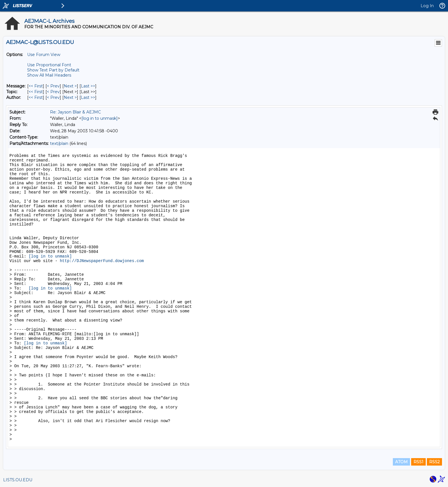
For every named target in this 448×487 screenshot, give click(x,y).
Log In (427, 6)
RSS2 (434, 462)
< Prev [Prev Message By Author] (53, 97)
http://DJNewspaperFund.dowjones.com (102, 261)
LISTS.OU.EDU (18, 480)
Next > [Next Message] (70, 86)
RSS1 (418, 462)
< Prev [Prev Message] (53, 86)
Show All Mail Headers (49, 75)
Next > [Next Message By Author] (70, 97)
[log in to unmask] (100, 118)
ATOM (401, 462)
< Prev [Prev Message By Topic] (53, 92)
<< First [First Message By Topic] (36, 92)
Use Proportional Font (49, 65)
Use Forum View (44, 55)
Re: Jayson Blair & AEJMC (75, 112)
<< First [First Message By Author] (36, 97)
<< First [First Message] (36, 86)
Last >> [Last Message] (88, 86)
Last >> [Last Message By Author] (88, 97)
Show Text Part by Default (53, 70)
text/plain (59, 143)
